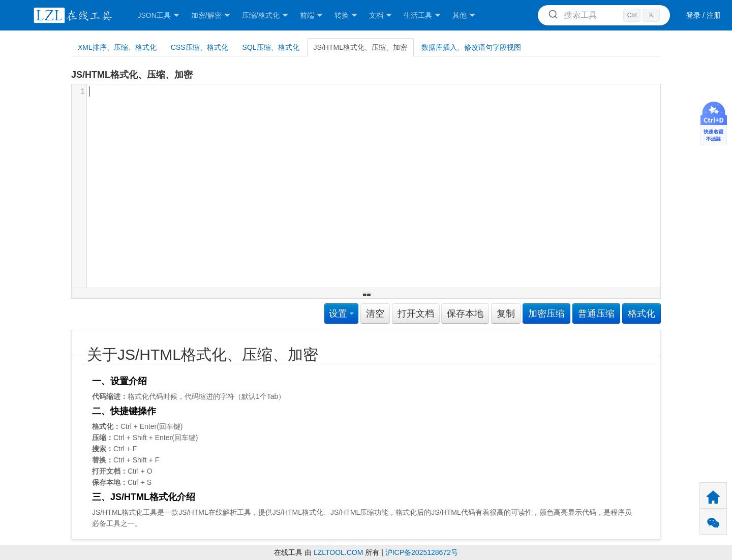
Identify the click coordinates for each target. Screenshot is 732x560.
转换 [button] (346, 15)
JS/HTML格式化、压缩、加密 (360, 47)
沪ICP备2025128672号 (422, 552)
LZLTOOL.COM (339, 552)
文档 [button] (380, 15)
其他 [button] (464, 15)
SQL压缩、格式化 (271, 47)
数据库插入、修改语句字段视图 (471, 47)
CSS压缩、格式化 (200, 47)
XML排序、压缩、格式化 (117, 47)
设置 (341, 314)
